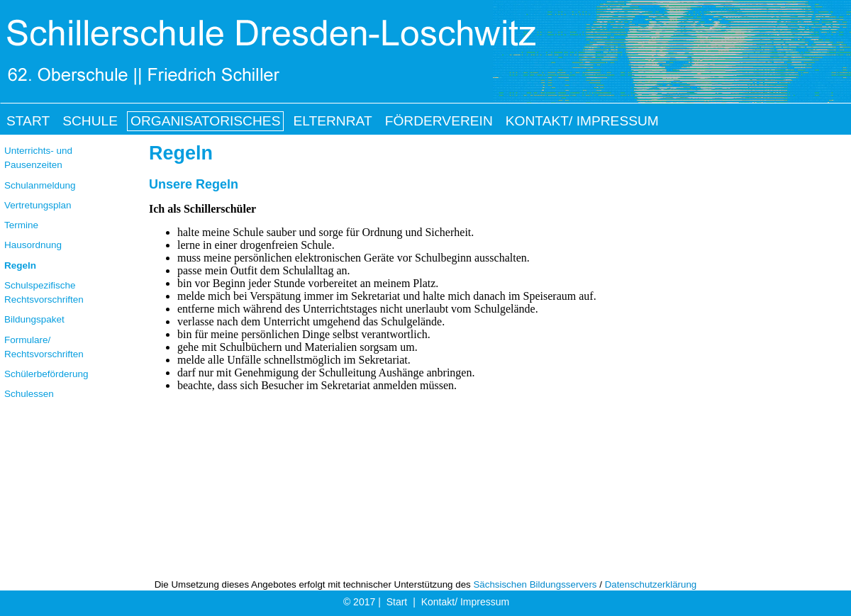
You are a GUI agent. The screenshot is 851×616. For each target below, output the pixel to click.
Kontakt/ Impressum (466, 602)
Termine (21, 225)
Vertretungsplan (38, 205)
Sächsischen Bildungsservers (535, 584)
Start (397, 602)
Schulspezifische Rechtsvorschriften (44, 292)
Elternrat (332, 121)
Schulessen (29, 394)
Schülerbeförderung (46, 374)
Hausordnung (33, 245)
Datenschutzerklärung (651, 584)
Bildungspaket (34, 319)
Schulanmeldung (40, 185)
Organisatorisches (205, 121)
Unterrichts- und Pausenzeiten (38, 158)
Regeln (20, 265)
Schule (90, 121)
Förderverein (439, 121)
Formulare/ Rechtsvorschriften (44, 347)
